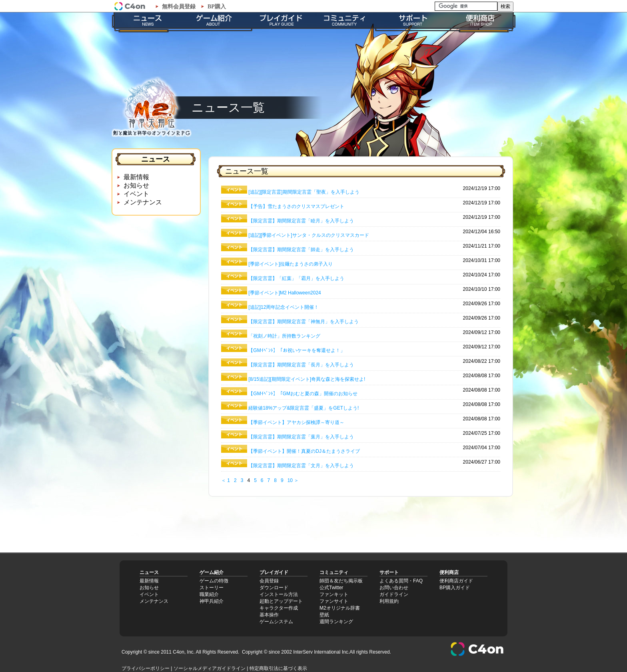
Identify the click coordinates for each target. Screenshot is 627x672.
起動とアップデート (281, 601)
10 (290, 480)
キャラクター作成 (279, 608)
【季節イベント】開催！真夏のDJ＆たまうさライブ (304, 451)
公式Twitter (331, 588)
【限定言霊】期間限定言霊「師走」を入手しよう (301, 250)
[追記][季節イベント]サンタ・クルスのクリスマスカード (309, 235)
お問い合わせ (394, 588)
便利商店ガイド (456, 581)
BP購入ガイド (455, 588)
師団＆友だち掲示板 (341, 581)
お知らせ (136, 185)
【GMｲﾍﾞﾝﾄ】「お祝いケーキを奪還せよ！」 (297, 350)
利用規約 (389, 601)
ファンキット (334, 594)
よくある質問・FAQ (401, 581)
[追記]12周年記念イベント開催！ (284, 307)
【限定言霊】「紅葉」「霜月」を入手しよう (296, 278)
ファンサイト (334, 601)
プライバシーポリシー (146, 668)
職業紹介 (209, 594)
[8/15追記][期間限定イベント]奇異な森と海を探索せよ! (307, 379)
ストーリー (212, 588)
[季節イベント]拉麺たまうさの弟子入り (291, 264)
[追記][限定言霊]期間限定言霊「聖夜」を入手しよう (304, 192)
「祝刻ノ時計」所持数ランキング (284, 336)
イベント (136, 194)
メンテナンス (143, 202)
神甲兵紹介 (212, 601)
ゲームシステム (276, 622)
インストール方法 (279, 594)
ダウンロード (274, 588)
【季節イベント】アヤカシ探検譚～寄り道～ (296, 422)
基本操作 (269, 615)
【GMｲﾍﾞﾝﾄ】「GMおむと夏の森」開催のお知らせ (303, 394)
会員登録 (269, 581)
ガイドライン (394, 594)
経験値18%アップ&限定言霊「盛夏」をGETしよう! (304, 408)
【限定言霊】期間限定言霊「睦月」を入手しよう (301, 221)
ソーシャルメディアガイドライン (210, 668)
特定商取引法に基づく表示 (278, 668)
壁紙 (324, 615)
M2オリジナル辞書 (340, 608)
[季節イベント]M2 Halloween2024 (285, 293)
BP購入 (217, 7)
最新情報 (136, 177)
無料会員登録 (179, 7)
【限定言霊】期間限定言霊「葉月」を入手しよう (301, 437)
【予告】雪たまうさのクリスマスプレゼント (296, 206)
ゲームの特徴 (214, 581)
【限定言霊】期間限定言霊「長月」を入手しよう (301, 365)
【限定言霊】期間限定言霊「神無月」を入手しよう (304, 322)
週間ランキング (336, 622)
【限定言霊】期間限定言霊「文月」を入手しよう (301, 466)
